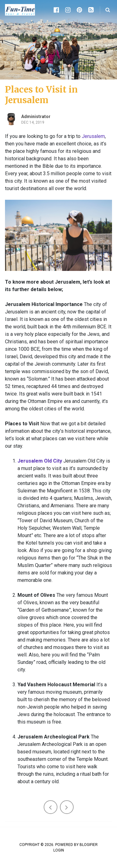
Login (59, 850)
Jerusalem (93, 136)
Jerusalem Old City (40, 461)
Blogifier (89, 845)
